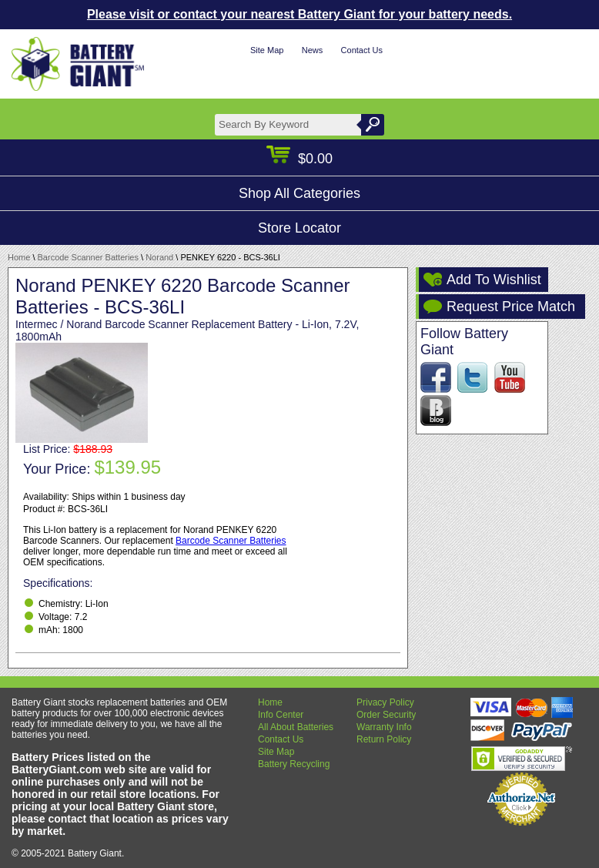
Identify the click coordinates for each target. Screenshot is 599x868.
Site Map (267, 50)
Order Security (386, 715)
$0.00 (299, 159)
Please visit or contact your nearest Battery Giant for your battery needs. (299, 14)
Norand (159, 257)
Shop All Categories (299, 193)
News (313, 50)
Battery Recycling (294, 764)
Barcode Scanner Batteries (88, 257)
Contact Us (362, 50)
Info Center (281, 715)
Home (19, 257)
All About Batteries (296, 727)
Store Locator (299, 228)
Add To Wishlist (494, 280)
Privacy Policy (385, 702)
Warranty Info (384, 727)
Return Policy (384, 739)
